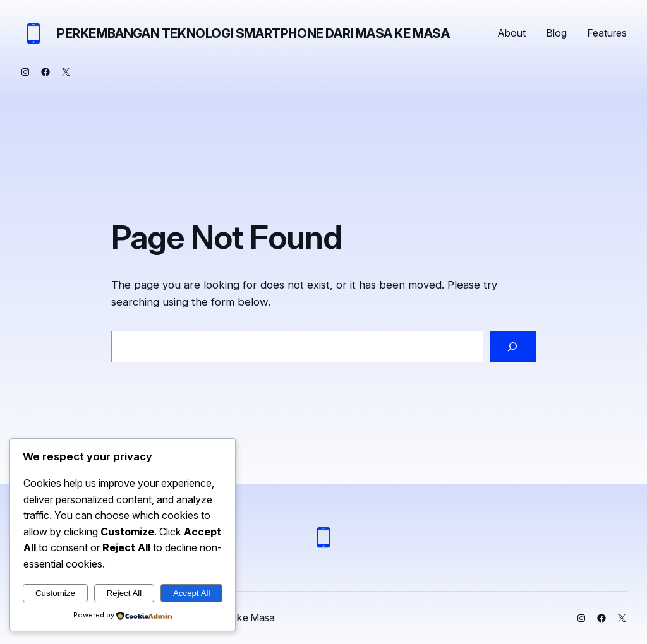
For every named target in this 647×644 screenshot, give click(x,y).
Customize (55, 593)
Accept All (192, 593)
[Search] (513, 347)
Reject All (124, 593)
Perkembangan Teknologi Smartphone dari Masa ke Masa (253, 33)
